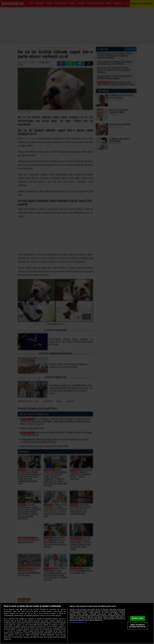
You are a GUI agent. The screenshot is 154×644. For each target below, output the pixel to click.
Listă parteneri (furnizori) (78, 622)
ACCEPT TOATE (138, 618)
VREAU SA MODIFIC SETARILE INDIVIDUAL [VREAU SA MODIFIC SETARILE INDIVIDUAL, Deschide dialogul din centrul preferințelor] (138, 626)
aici (5, 631)
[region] (77, 623)
